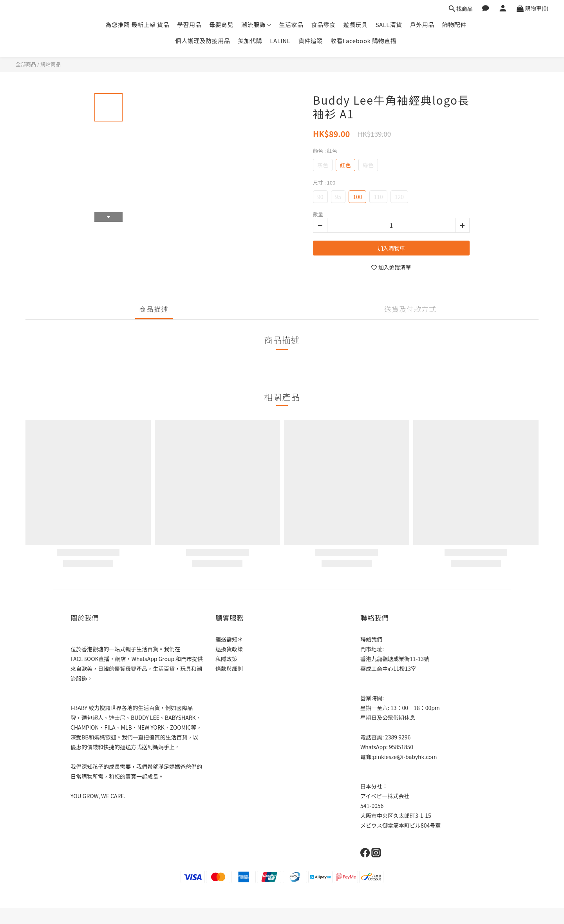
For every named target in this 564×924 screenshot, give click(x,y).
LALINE (280, 41)
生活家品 (291, 24)
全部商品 (26, 64)
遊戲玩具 (356, 24)
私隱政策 (226, 659)
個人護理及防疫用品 (203, 41)
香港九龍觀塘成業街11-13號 (395, 659)
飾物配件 (454, 24)
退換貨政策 (229, 649)
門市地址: (372, 649)
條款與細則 (229, 669)
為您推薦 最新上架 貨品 (137, 24)
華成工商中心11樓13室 (388, 669)
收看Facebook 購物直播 (363, 41)
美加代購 (250, 41)
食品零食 (324, 24)
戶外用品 (422, 24)
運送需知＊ (229, 639)
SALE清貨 (389, 24)
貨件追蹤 (311, 41)
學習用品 (189, 24)
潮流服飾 (256, 24)
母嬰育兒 (221, 24)
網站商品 (51, 64)
